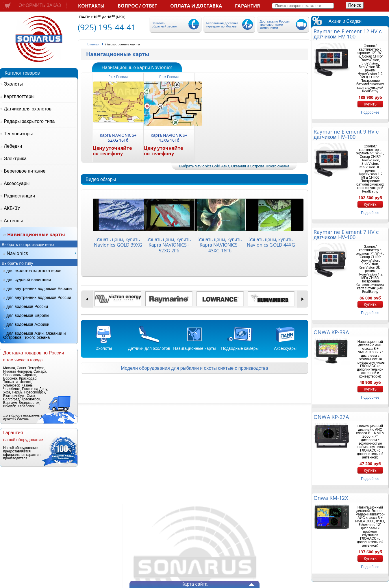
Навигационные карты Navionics (137, 68)
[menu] (40, 253)
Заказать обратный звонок (164, 25)
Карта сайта (194, 584)
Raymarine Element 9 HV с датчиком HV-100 (346, 134)
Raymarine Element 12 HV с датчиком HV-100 (348, 34)
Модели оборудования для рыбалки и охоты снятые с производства (194, 368)
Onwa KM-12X (331, 498)
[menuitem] (40, 253)
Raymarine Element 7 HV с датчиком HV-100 (346, 234)
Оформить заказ (40, 5)
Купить (370, 104)
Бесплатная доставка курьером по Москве (222, 25)
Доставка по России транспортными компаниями (275, 24)
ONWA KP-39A (331, 332)
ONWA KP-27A (331, 417)
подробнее (370, 112)
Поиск (355, 5)
